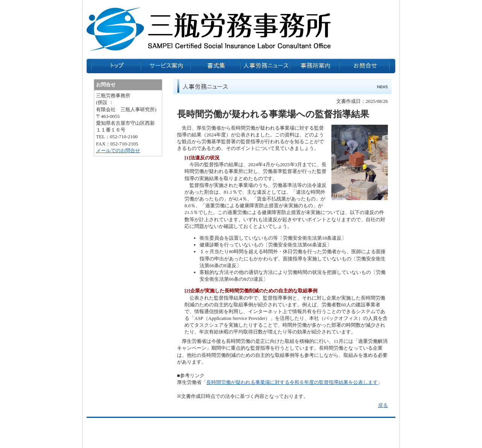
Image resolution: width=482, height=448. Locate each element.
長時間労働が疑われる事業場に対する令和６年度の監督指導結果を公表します (292, 382)
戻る (383, 405)
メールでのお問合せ (118, 151)
